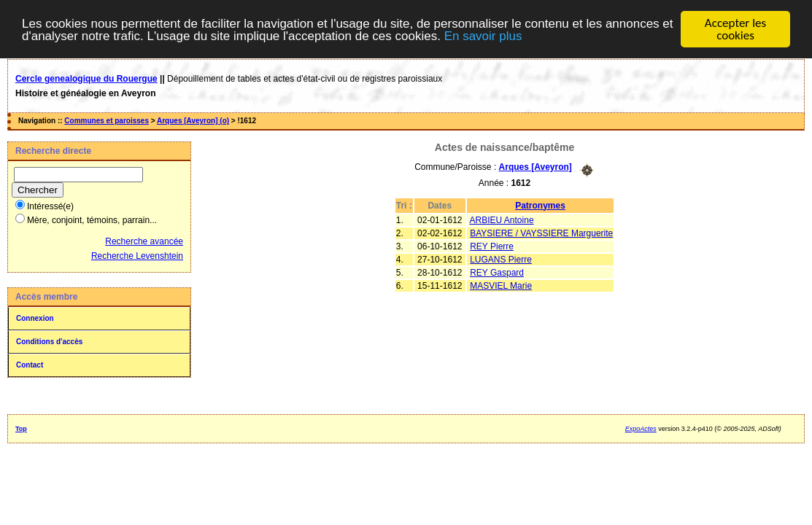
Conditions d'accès (49, 342)
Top (21, 429)
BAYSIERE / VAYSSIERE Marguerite (541, 233)
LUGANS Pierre (501, 259)
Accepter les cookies (735, 29)
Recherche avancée (144, 241)
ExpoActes (641, 429)
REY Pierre (492, 246)
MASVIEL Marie (501, 285)
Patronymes (540, 205)
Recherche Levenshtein (137, 256)
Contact (30, 365)
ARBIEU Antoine (502, 219)
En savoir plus (483, 35)
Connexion (35, 318)
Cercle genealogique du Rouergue (86, 79)
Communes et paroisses (107, 121)
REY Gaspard (497, 272)
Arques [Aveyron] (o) (193, 121)
